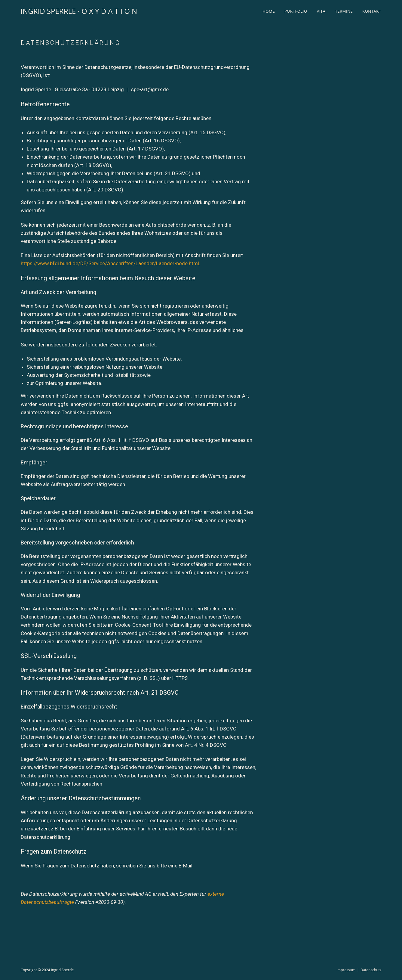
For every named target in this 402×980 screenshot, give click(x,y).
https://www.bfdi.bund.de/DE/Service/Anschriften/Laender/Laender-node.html (110, 263)
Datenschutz (371, 970)
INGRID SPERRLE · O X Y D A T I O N (79, 11)
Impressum (346, 970)
